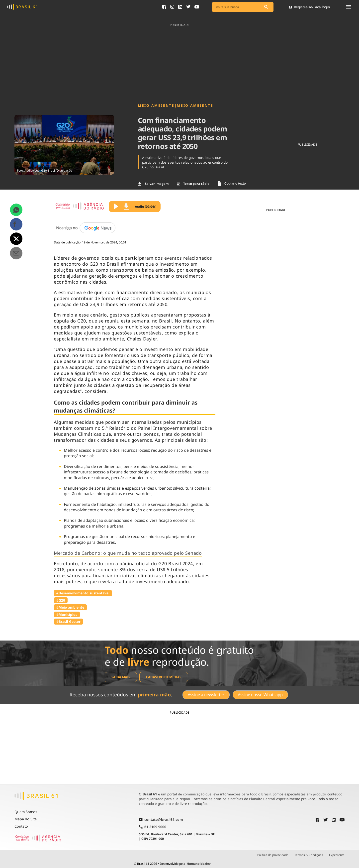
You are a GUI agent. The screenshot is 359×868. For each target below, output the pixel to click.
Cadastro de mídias (164, 677)
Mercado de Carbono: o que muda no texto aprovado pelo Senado (128, 553)
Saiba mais (121, 677)
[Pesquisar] (266, 7)
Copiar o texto (232, 184)
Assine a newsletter (206, 694)
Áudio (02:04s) (140, 207)
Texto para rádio (193, 184)
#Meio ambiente (70, 607)
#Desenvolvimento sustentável (83, 593)
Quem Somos (26, 810)
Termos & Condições (309, 853)
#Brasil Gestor (68, 621)
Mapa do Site (26, 817)
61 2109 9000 (153, 825)
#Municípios (67, 614)
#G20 (61, 600)
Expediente (337, 853)
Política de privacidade (273, 853)
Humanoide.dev (199, 862)
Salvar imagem (153, 184)
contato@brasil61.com (161, 818)
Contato (21, 824)
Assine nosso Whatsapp (261, 694)
